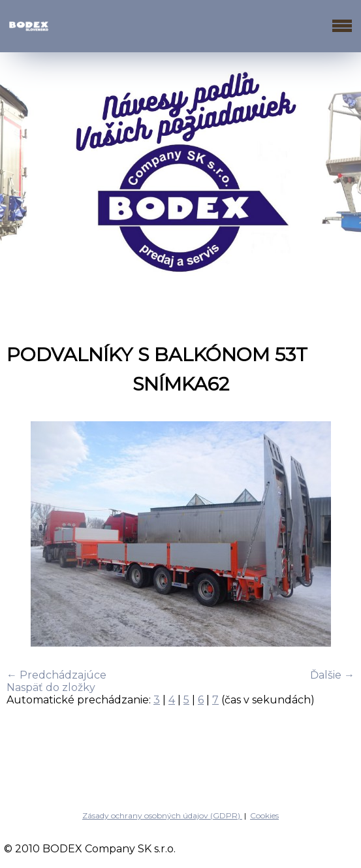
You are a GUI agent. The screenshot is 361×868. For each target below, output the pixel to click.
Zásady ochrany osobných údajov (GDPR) (162, 815)
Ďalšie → (332, 675)
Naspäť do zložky (51, 687)
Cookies (264, 815)
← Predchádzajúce (56, 675)
